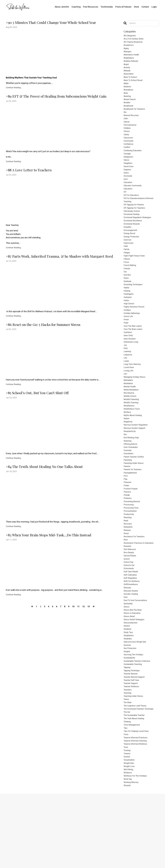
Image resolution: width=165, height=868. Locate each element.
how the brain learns (134, 358)
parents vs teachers (134, 513)
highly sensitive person (135, 334)
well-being (129, 842)
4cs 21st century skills (135, 39)
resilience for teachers (135, 586)
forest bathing (131, 288)
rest (126, 590)
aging (126, 50)
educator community (134, 201)
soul (126, 653)
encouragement (131, 250)
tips (126, 796)
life (125, 390)
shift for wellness (132, 635)
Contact (145, 7)
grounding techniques (135, 309)
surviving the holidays (135, 716)
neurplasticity (130, 470)
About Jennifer (61, 7)
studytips (128, 698)
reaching (128, 565)
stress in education (133, 670)
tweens (128, 824)
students (128, 688)
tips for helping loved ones (137, 800)
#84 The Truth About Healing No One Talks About (62, 516)
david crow (129, 180)
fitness (127, 281)
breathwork (129, 113)
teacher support (132, 747)
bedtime (128, 92)
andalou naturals (132, 64)
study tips (129, 691)
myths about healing (134, 453)
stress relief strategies (135, 677)
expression (129, 264)
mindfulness (130, 442)
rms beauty (129, 604)
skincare (128, 642)
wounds (128, 859)
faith (126, 267)
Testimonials (107, 7)
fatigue (127, 274)
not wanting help (132, 478)
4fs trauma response (134, 43)
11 (79, 671)
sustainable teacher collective (139, 723)
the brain (128, 768)
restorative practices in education (140, 593)
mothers (128, 449)
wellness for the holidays (136, 849)
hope (126, 351)
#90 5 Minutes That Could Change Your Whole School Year (57, 27)
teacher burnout (132, 737)
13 (90, 671)
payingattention (131, 516)
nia (125, 474)
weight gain (129, 835)
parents (127, 509)
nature (127, 456)
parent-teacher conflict (135, 498)
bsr (125, 120)
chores (127, 141)
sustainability (130, 719)
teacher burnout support (136, 740)
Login (154, 7)
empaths (128, 246)
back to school (131, 81)
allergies (128, 53)
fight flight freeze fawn (135, 278)
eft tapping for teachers (136, 225)
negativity (128, 460)
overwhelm (129, 495)
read (126, 569)
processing (129, 551)
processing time (132, 555)
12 (84, 671)
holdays (128, 337)
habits (127, 313)
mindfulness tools (133, 446)
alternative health (132, 57)
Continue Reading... (14, 97)
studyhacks (129, 695)
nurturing (128, 481)
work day (128, 852)
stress (127, 663)
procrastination (131, 558)
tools (126, 803)
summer (128, 705)
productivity (129, 562)
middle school (130, 432)
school (127, 611)
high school (129, 330)
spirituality (129, 660)
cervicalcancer (131, 134)
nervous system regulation (137, 463)
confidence (129, 155)
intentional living (132, 372)
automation (129, 78)
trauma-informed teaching (137, 810)
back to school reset (134, 85)
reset (126, 583)
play (126, 523)
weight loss (130, 838)
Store (136, 7)
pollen (127, 530)
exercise (128, 260)
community (129, 151)
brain (126, 99)
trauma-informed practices (137, 807)
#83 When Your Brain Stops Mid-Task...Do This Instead (60, 594)
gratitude (128, 306)
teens (127, 765)
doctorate (128, 190)
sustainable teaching (134, 726)
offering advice (131, 484)
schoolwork (129, 621)
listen (127, 393)
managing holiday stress (136, 411)
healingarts (129, 320)
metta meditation (132, 425)
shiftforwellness (132, 639)
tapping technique (133, 733)
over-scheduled (131, 488)
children (128, 137)
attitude (127, 74)
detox (126, 187)
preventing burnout (133, 548)
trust (126, 817)
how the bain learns (134, 355)
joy (125, 376)
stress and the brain (134, 667)
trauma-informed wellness (137, 814)
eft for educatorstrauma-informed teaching (140, 216)
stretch (127, 684)
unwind (127, 828)
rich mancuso (131, 600)
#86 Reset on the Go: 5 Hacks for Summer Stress (60, 362)
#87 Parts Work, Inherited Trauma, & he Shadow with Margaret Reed (58, 284)
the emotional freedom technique (140, 775)
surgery (127, 712)
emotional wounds (133, 243)
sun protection (131, 709)
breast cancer (131, 106)
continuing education (134, 162)
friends (127, 292)
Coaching (76, 7)
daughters (129, 176)
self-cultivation (131, 628)
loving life (129, 404)
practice (128, 537)
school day (129, 614)
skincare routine (132, 646)
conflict (127, 159)
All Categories (130, 36)
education (128, 197)
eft (125, 208)
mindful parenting (132, 435)
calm (126, 127)
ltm (126, 407)
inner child (129, 365)
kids (126, 379)
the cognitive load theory (137, 772)
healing (127, 316)
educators (129, 204)
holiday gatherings (133, 341)
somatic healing (132, 649)
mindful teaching (132, 439)
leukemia (128, 386)
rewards (128, 597)
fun (125, 295)
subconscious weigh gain (136, 702)
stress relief (130, 674)
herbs (127, 327)
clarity (127, 145)
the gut (127, 779)
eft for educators (132, 211)
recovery (128, 572)
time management (133, 793)
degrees (128, 183)
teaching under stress (135, 761)
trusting (128, 821)
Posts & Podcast (123, 7)
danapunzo (129, 169)
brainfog (128, 102)
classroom (129, 148)
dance (127, 173)
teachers (128, 754)
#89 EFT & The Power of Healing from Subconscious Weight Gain (55, 111)
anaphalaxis (129, 60)
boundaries (129, 95)
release (128, 579)
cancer (127, 131)
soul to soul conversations (137, 656)
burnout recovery (132, 123)
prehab (127, 541)
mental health (130, 421)
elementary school (133, 229)
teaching (128, 758)
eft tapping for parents (135, 222)
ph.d (126, 519)
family (127, 271)
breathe (127, 109)
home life (129, 344)
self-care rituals (132, 625)
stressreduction (131, 681)
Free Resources (90, 7)
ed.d (126, 194)
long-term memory (133, 397)
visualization (130, 831)
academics (129, 46)
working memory (132, 856)
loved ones (129, 400)
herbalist (128, 323)
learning (128, 383)
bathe (126, 88)
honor (127, 348)
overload (128, 492)
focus (127, 285)
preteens (128, 544)
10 (73, 671)
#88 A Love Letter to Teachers (45, 191)
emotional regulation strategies (139, 236)
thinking (128, 789)
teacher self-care (132, 744)
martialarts (129, 414)
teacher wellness (132, 751)
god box (128, 299)
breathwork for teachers (136, 117)
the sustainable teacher (136, 782)
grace (126, 302)
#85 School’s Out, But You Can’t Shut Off (58, 436)
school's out (130, 618)
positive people (131, 533)
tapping (127, 730)
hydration (128, 362)
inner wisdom (130, 369)
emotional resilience (134, 239)
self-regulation (131, 632)
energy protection (132, 257)
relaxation (129, 576)
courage (128, 166)
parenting (128, 502)
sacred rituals (131, 607)
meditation (129, 418)
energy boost (130, 253)
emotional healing (132, 232)
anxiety (127, 71)
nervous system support (136, 467)
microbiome (129, 428)
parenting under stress (135, 506)
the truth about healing (135, 786)
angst (126, 67)
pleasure (128, 527)
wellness (128, 845)
